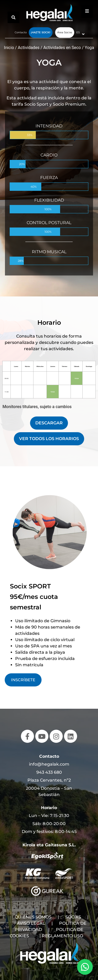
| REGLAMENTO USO (61, 936)
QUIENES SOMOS (33, 917)
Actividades (29, 48)
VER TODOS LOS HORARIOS (49, 439)
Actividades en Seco (62, 48)
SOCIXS (73, 917)
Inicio (9, 48)
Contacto (21, 32)
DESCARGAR (49, 423)
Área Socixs (65, 32)
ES (78, 32)
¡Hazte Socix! (41, 32)
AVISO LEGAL (31, 923)
